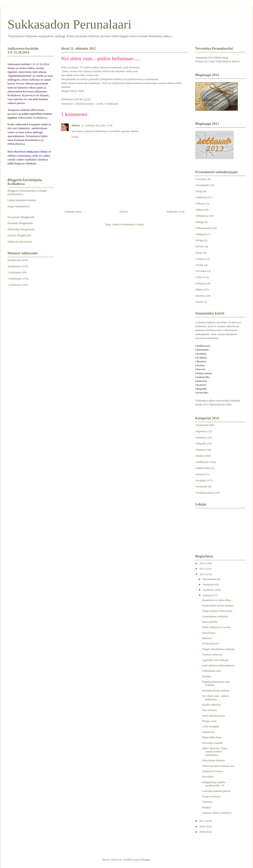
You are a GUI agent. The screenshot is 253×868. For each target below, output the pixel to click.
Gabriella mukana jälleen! (216, 791)
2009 (203, 832)
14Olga (199, 240)
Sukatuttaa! (208, 732)
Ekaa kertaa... (210, 633)
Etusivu (124, 211)
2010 (203, 826)
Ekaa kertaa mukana (213, 760)
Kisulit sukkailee (211, 705)
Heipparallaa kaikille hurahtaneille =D (214, 784)
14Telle (199, 265)
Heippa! (206, 807)
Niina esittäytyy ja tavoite (216, 627)
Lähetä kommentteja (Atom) (128, 224)
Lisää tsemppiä (210, 726)
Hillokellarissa (16, 144)
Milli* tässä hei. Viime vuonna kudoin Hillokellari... (215, 752)
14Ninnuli (201, 234)
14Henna (200, 204)
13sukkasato (14, 285)
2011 (203, 821)
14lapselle (201, 443)
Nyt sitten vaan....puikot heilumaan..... (215, 698)
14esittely (201, 437)
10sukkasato (14, 266)
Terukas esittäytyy (212, 654)
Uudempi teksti (73, 211)
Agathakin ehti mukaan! (215, 660)
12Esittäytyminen (84, 104)
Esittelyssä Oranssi (213, 771)
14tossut (200, 474)
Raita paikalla (210, 622)
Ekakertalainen (210, 643)
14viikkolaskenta (205, 493)
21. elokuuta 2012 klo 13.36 (97, 125)
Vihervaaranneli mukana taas (218, 766)
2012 (203, 574)
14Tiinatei (201, 283)
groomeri (13, 114)
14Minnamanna (204, 228)
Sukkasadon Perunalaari (69, 24)
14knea (199, 289)
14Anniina (201, 179)
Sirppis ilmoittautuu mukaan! (218, 649)
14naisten (200, 450)
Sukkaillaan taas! (212, 671)
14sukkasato (202, 462)
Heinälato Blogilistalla (20, 223)
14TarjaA (200, 259)
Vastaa (75, 137)
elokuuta (208, 595)
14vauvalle (201, 486)
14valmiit (200, 480)
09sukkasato (14, 260)
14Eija (199, 191)
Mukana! (207, 638)
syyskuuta (209, 590)
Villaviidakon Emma (227, 61)
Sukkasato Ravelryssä (20, 242)
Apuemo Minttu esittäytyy (217, 813)
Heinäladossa (33, 140)
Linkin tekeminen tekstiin (22, 200)
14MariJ (200, 210)
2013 (203, 569)
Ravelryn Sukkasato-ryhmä (31, 152)
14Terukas (201, 271)
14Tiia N (200, 277)
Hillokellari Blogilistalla (21, 229)
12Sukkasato (111, 104)
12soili (99, 104)
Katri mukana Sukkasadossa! (218, 665)
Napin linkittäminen (19, 206)
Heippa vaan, (209, 721)
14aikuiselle (202, 425)
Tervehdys (208, 777)
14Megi (199, 222)
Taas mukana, (210, 710)
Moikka (206, 676)
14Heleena (201, 197)
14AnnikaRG (203, 185)
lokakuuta (209, 584)
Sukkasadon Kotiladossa (32, 118)
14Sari (199, 253)
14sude (199, 302)
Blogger (146, 860)
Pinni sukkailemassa (213, 716)
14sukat (199, 456)
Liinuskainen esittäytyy (215, 616)
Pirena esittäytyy (211, 796)
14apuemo (201, 431)
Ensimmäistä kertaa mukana (218, 605)
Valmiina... (208, 802)
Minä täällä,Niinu (212, 737)
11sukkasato (14, 272)
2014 (203, 563)
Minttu (76, 125)
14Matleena (202, 216)
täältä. (81, 91)
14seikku (200, 296)
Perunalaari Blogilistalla (21, 217)
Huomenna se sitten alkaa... (217, 600)
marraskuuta (210, 579)
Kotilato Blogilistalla (19, 235)
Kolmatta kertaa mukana (216, 690)
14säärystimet (203, 468)
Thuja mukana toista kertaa (217, 611)
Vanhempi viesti (175, 211)
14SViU (200, 246)
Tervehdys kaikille (212, 743)
